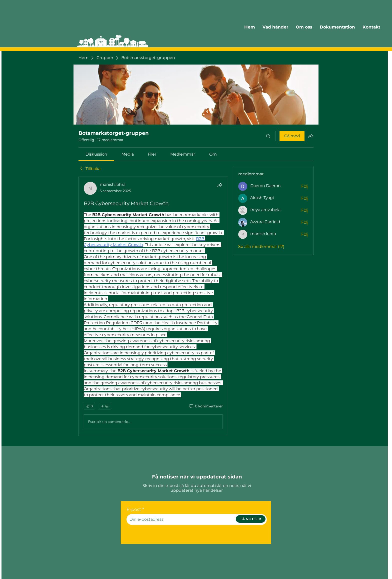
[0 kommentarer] (206, 406)
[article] (153, 306)
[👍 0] (89, 406)
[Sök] (268, 136)
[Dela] (220, 185)
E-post (134, 509)
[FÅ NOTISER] (251, 519)
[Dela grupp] (310, 136)
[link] (96, 154)
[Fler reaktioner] (105, 406)
